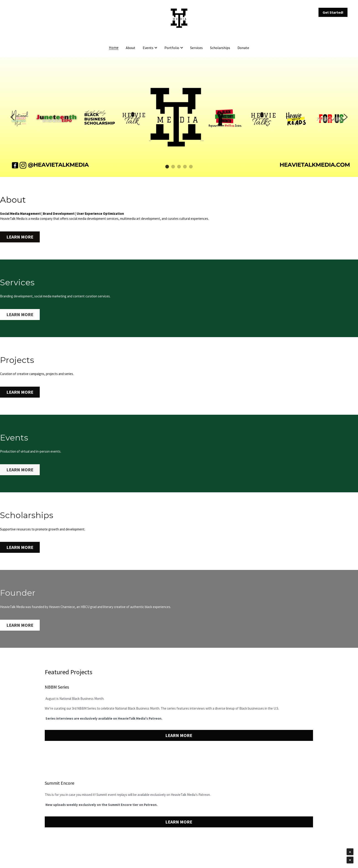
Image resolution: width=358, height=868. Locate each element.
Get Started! (333, 12)
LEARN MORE (15, 236)
